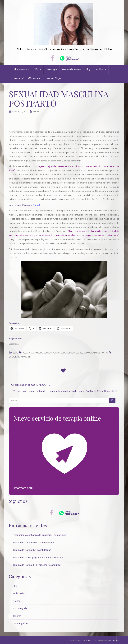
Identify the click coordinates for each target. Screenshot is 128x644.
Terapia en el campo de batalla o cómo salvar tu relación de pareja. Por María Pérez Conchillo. (65, 391)
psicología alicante (51, 353)
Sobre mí (19, 78)
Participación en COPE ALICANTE (31, 385)
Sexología (51, 69)
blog (15, 353)
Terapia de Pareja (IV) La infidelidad (32, 550)
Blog (88, 69)
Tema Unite (92, 641)
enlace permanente (20, 357)
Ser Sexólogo (53, 78)
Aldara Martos (21, 69)
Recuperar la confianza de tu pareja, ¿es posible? (39, 535)
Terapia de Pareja (71, 69)
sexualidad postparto (96, 353)
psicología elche (73, 353)
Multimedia (19, 593)
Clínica (37, 69)
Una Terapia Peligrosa (20, 205)
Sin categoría (20, 608)
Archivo (101, 69)
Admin (36, 112)
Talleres (17, 616)
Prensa (17, 601)
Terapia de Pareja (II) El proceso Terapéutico (37, 565)
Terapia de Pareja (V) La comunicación (34, 543)
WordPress (114, 641)
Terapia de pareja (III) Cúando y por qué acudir (38, 557)
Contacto (35, 78)
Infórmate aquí (23, 488)
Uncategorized (21, 623)
